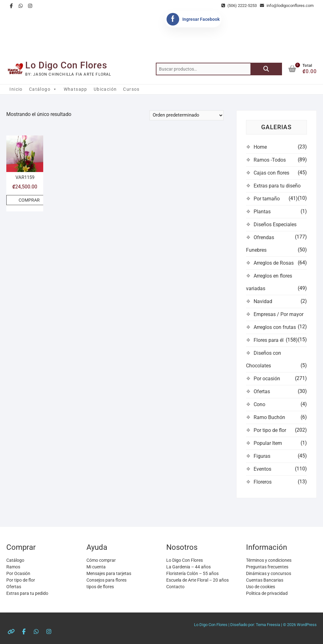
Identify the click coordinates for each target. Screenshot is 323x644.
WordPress (307, 625)
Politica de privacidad (267, 593)
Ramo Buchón (269, 417)
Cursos (131, 89)
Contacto (175, 587)
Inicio (16, 89)
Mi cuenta (96, 567)
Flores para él (269, 340)
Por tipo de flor (270, 430)
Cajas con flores (271, 173)
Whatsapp (76, 89)
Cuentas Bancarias (265, 580)
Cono (259, 404)
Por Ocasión (18, 573)
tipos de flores (100, 587)
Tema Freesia (268, 625)
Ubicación (105, 89)
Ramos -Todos (270, 160)
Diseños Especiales (275, 224)
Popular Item (268, 443)
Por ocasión (267, 379)
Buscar (266, 69)
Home (260, 147)
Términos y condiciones (269, 560)
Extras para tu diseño (277, 186)
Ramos (13, 567)
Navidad (263, 301)
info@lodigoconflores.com (287, 6)
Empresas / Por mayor (279, 314)
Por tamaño (267, 199)
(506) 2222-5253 (239, 6)
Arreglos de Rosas (274, 263)
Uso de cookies (261, 587)
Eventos (262, 469)
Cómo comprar (101, 560)
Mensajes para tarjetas (109, 573)
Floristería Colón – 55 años (192, 573)
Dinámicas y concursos (269, 573)
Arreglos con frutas (275, 327)
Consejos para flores (106, 580)
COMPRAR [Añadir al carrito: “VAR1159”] (29, 200)
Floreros (263, 482)
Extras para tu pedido (27, 593)
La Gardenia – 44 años (188, 567)
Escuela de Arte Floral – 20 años (197, 580)
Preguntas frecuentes (267, 567)
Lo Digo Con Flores (66, 65)
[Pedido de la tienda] (187, 115)
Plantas (262, 212)
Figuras (262, 456)
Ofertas (262, 391)
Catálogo (43, 89)
